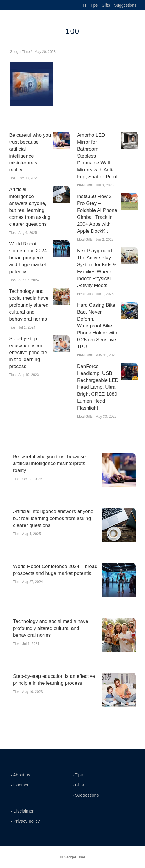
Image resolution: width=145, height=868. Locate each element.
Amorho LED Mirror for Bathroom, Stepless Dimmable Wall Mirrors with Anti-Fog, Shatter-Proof (97, 156)
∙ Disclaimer (22, 811)
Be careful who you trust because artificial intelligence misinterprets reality (30, 152)
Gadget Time (20, 52)
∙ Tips (78, 775)
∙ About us (21, 775)
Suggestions (125, 5)
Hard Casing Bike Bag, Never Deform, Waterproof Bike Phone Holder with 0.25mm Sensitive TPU (97, 326)
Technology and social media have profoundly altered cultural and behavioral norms (29, 305)
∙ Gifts (78, 785)
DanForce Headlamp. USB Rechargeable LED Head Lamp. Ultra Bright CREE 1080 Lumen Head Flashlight (98, 387)
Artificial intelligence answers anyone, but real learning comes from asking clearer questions (30, 207)
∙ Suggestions (86, 795)
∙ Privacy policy (25, 821)
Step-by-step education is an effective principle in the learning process (28, 352)
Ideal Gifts (85, 185)
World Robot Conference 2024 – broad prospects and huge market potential (30, 258)
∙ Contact (20, 785)
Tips (94, 5)
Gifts (106, 5)
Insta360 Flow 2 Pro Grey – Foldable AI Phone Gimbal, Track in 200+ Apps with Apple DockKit (97, 214)
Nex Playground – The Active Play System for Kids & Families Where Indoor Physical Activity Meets (97, 268)
